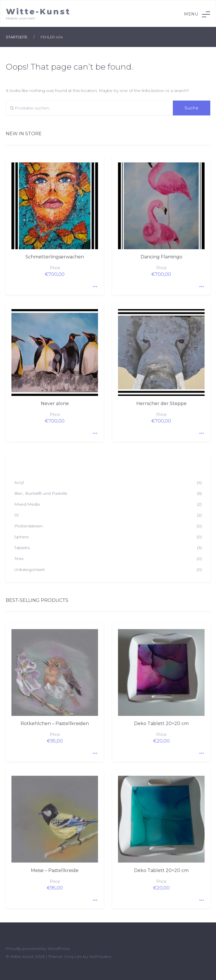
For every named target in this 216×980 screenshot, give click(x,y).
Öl (16, 515)
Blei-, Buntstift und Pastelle (41, 493)
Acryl (19, 482)
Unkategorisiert (30, 569)
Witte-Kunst (38, 12)
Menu (197, 14)
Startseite (17, 37)
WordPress (59, 948)
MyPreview (100, 957)
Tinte (19, 559)
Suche (192, 108)
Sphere (22, 537)
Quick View (94, 285)
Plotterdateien (29, 526)
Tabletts (22, 548)
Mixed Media (27, 504)
